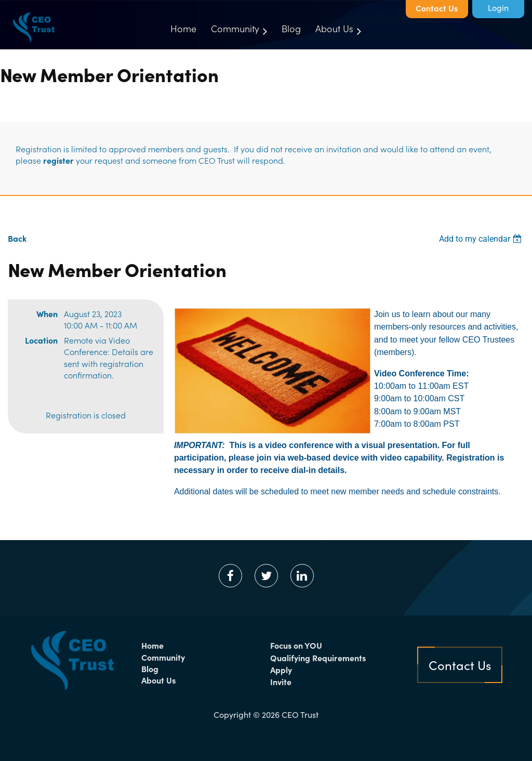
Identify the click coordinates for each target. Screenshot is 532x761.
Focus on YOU (296, 645)
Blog (150, 668)
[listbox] (482, 239)
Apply (281, 670)
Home (152, 645)
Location (41, 340)
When (47, 313)
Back (17, 238)
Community (163, 657)
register (58, 160)
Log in (498, 9)
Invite (281, 681)
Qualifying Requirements (318, 658)
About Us (158, 680)
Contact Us (437, 8)
